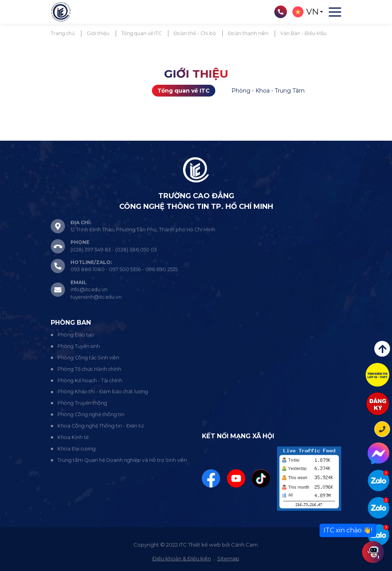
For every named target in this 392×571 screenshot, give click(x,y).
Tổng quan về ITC (184, 91)
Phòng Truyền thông (82, 403)
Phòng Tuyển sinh (79, 346)
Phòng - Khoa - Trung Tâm (268, 91)
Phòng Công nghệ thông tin (91, 414)
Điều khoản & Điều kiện (182, 558)
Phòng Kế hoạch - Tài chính (90, 380)
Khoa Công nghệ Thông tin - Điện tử (101, 426)
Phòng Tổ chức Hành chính (89, 369)
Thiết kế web (204, 545)
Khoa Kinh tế (73, 437)
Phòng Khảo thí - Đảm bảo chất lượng (103, 392)
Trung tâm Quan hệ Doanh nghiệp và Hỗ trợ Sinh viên (122, 460)
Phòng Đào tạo (76, 335)
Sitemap (228, 558)
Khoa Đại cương (77, 449)
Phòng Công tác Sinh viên (88, 358)
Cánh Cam (244, 545)
